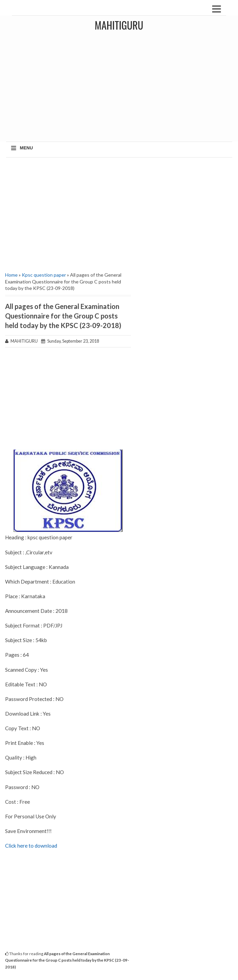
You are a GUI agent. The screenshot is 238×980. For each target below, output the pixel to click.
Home (11, 275)
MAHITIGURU (119, 25)
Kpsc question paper (44, 275)
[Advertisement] (68, 212)
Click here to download (31, 846)
